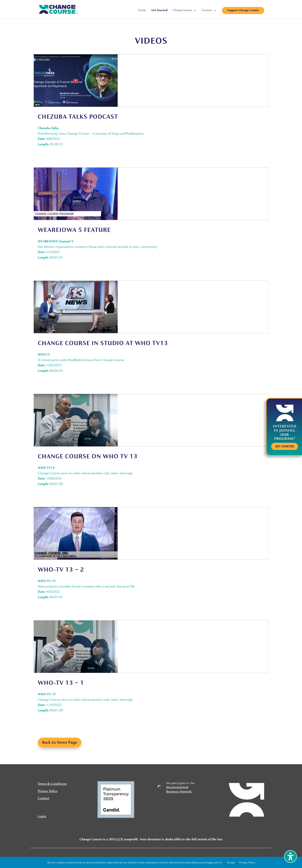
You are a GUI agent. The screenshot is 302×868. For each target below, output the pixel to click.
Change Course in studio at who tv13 (103, 343)
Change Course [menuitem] (182, 10)
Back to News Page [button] (60, 742)
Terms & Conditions (52, 784)
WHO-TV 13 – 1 (61, 683)
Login (42, 816)
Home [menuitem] (142, 10)
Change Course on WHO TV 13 (88, 456)
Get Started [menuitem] (159, 10)
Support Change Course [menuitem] (243, 10)
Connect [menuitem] (207, 10)
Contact (44, 798)
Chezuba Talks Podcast (78, 117)
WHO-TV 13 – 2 (61, 570)
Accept (231, 862)
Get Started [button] (285, 446)
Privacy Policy (48, 791)
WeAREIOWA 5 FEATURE (74, 230)
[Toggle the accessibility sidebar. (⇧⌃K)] (290, 856)
